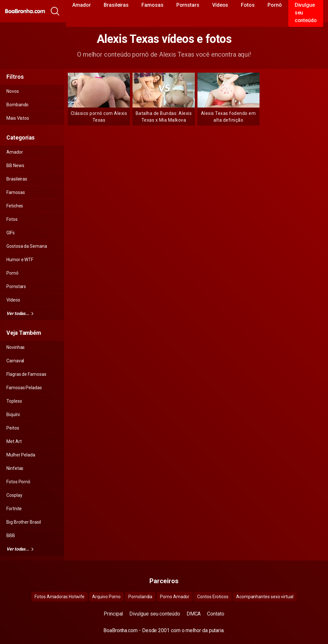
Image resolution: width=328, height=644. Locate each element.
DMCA (194, 614)
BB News (15, 165)
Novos (13, 91)
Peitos (13, 428)
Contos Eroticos (213, 597)
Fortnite (14, 509)
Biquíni (13, 415)
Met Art (14, 441)
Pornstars (16, 286)
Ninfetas (15, 468)
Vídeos (13, 300)
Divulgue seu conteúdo (155, 614)
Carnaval (15, 361)
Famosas (16, 192)
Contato (216, 614)
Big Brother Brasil (24, 522)
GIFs (11, 233)
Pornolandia (140, 597)
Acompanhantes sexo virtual (265, 597)
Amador (15, 152)
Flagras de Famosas (26, 374)
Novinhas (16, 347)
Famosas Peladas (24, 388)
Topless (14, 401)
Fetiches (15, 206)
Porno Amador (175, 597)
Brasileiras (17, 179)
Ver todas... (20, 313)
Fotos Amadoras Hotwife (60, 597)
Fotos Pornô (18, 482)
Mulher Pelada (21, 455)
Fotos (12, 219)
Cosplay (14, 495)
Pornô (12, 273)
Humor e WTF (20, 260)
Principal (113, 614)
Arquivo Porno (106, 597)
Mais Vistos (18, 118)
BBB (11, 535)
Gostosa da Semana (27, 246)
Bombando (17, 105)
